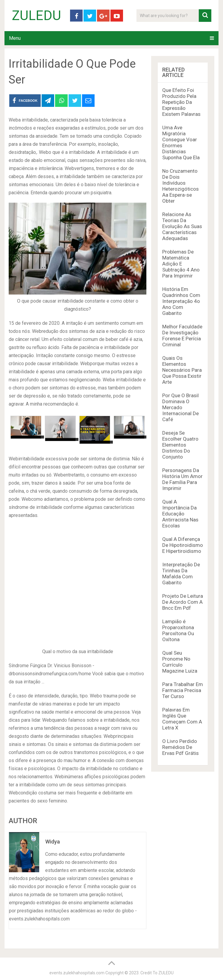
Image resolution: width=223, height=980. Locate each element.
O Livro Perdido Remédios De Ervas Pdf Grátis (180, 747)
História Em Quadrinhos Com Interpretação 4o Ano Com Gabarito (181, 301)
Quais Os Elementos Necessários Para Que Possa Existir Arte (182, 370)
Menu (15, 38)
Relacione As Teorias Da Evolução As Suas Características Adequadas (182, 226)
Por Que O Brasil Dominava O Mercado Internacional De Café (180, 407)
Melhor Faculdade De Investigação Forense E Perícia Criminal (182, 336)
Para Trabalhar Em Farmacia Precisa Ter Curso (183, 690)
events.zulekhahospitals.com (77, 973)
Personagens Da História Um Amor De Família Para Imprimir (182, 479)
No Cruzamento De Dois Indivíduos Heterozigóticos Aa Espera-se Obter (180, 186)
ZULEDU (37, 16)
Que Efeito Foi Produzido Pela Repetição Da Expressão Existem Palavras (181, 102)
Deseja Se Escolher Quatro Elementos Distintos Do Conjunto (180, 445)
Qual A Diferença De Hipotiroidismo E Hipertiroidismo (183, 545)
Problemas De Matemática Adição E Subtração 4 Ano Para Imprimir (181, 264)
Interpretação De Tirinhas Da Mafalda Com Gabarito (181, 574)
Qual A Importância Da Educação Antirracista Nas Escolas (180, 514)
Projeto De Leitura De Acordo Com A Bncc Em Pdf (183, 602)
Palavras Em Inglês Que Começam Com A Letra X (182, 719)
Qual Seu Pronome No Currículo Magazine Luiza (180, 662)
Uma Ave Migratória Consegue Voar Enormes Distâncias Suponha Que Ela (181, 142)
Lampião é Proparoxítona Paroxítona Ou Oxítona (178, 630)
